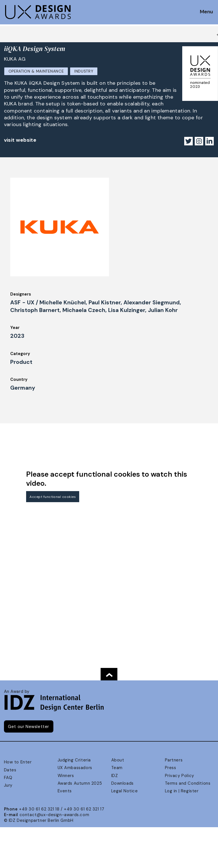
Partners (174, 760)
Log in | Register (182, 791)
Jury (8, 785)
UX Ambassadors (75, 768)
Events (65, 791)
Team (117, 768)
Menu (206, 12)
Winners (66, 776)
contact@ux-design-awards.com (54, 815)
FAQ (8, 778)
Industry (84, 71)
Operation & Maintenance (36, 71)
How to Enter (18, 762)
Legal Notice (125, 791)
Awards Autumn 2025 (80, 783)
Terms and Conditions (188, 783)
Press (171, 768)
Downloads (122, 783)
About (118, 760)
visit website (20, 140)
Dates (10, 770)
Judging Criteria (74, 760)
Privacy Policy (180, 776)
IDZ (115, 776)
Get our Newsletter (29, 727)
